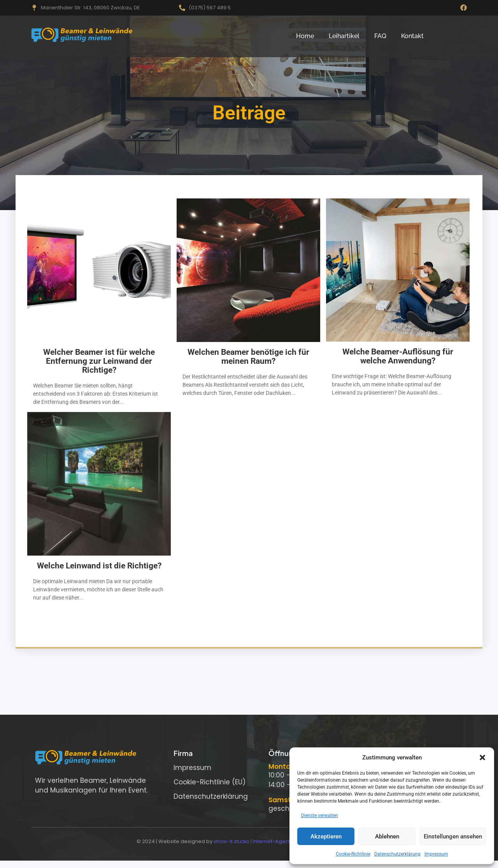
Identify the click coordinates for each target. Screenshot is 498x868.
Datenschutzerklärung (397, 854)
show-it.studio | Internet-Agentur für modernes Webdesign (288, 841)
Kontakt (412, 36)
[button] (482, 758)
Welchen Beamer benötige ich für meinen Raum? (248, 357)
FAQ (380, 36)
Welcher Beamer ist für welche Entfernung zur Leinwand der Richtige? (99, 361)
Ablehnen (387, 836)
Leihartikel (344, 36)
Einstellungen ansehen (453, 836)
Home (305, 36)
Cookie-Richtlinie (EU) (210, 782)
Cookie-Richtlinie (353, 854)
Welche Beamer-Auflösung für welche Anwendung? (398, 356)
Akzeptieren (326, 836)
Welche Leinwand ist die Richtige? (99, 566)
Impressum (436, 854)
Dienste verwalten (320, 815)
